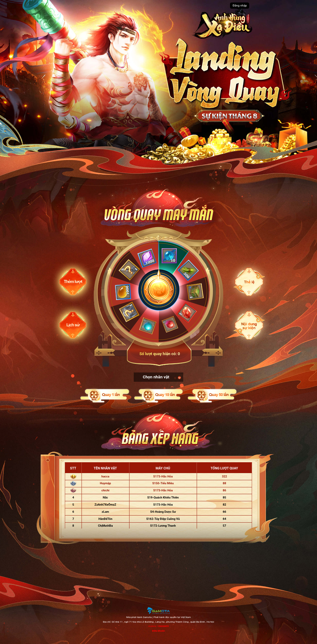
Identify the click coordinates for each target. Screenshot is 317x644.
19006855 (163, 626)
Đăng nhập (240, 5)
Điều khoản (158, 631)
